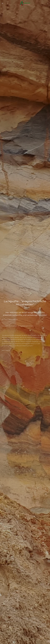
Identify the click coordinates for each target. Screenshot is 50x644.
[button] (2, 3)
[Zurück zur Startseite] (25, 3)
